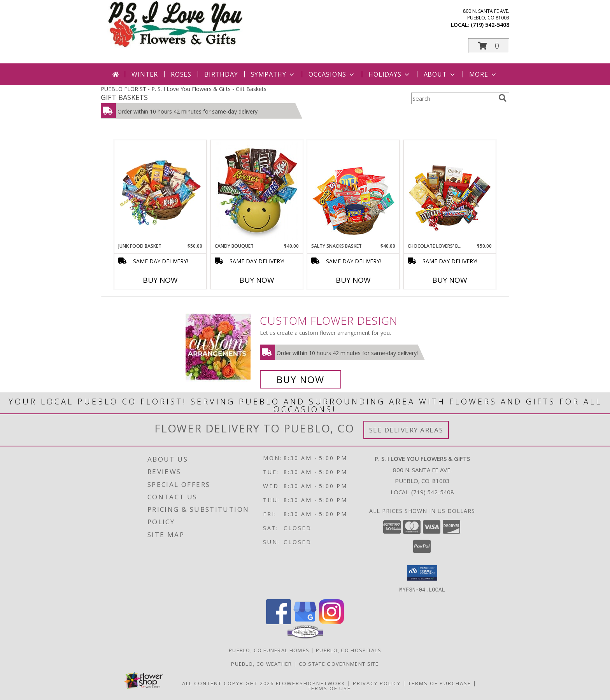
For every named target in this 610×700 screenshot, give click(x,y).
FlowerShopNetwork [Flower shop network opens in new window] (311, 683)
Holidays (389, 74)
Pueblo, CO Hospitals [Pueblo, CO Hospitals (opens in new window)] (349, 650)
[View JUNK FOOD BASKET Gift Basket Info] (160, 192)
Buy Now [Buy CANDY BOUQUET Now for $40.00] (257, 280)
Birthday (221, 74)
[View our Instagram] (331, 622)
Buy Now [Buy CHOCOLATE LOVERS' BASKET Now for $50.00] (450, 280)
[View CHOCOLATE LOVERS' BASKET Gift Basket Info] (450, 192)
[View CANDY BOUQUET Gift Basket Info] (257, 192)
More (483, 74)
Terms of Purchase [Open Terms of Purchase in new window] (440, 683)
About (440, 74)
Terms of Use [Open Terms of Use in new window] (329, 688)
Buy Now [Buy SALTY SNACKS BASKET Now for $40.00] (353, 280)
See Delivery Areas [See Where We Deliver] (406, 430)
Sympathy (273, 74)
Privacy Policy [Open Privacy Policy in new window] (377, 683)
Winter (145, 74)
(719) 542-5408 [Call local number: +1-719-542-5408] (490, 25)
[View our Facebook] (279, 622)
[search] (503, 98)
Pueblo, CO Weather (261, 663)
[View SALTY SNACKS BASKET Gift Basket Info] (353, 192)
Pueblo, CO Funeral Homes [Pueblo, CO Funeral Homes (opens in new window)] (269, 650)
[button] (489, 46)
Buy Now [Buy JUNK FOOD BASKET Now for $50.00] (160, 280)
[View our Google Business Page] (305, 622)
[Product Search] (453, 98)
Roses (181, 74)
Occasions (332, 74)
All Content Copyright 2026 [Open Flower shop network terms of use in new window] (228, 683)
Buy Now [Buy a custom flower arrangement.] (301, 379)
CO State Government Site (339, 663)
